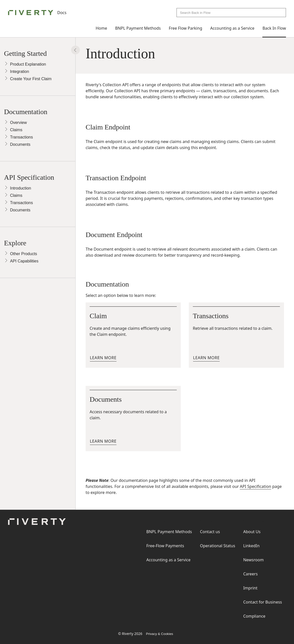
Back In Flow (274, 28)
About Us (252, 532)
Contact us (210, 532)
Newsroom (254, 560)
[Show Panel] (75, 50)
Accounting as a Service (232, 28)
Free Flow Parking (185, 28)
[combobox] (231, 13)
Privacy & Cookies (159, 634)
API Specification (255, 486)
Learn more (103, 358)
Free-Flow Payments (165, 546)
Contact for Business (263, 602)
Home (101, 28)
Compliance (254, 616)
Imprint (250, 588)
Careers (251, 574)
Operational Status (217, 546)
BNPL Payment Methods (138, 28)
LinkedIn (251, 546)
